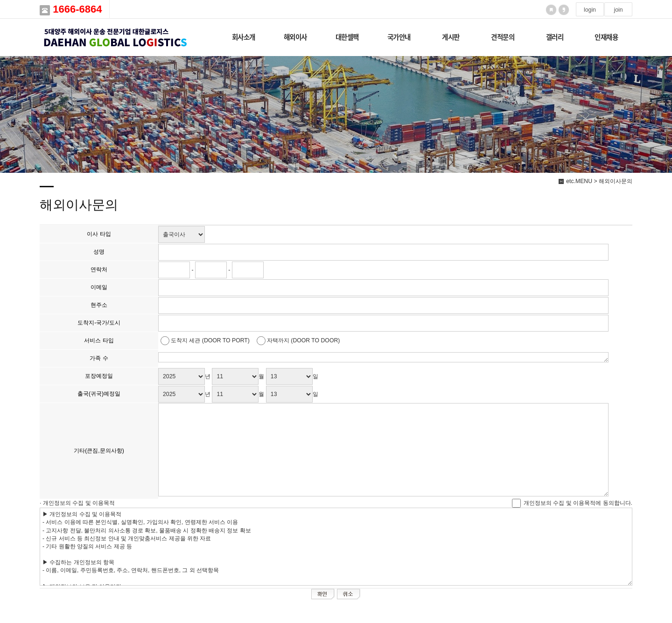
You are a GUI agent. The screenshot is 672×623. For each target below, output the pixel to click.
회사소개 (244, 37)
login (590, 10)
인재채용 (606, 37)
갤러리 (555, 37)
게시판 (451, 37)
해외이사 (295, 37)
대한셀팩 (347, 37)
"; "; (182, 234)
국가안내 (399, 37)
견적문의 (503, 37)
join (618, 10)
